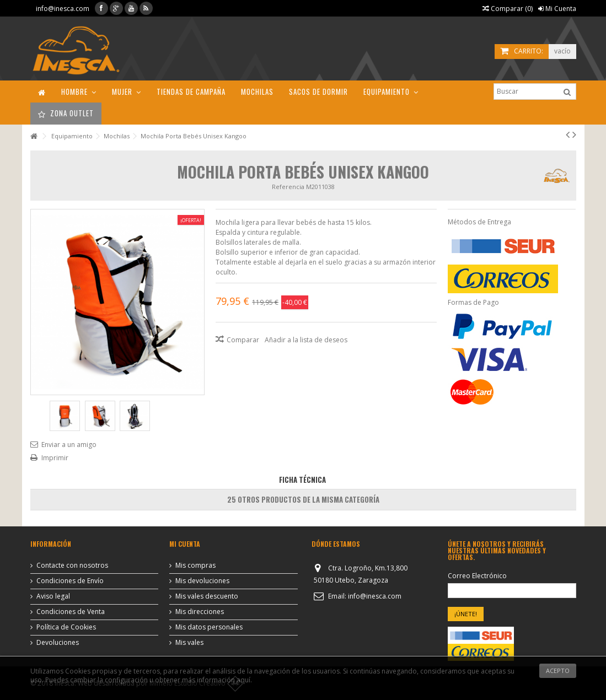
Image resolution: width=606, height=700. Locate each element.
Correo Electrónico (477, 576)
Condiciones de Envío (70, 581)
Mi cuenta (185, 544)
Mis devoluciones (202, 581)
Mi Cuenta (557, 9)
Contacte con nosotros (72, 566)
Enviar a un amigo (69, 445)
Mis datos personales (209, 627)
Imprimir (55, 458)
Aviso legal (53, 596)
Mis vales (189, 643)
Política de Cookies (66, 627)
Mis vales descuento (207, 596)
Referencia (288, 187)
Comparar (243, 340)
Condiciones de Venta (71, 612)
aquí (243, 680)
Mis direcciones (200, 612)
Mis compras (195, 566)
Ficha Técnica (302, 480)
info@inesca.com (63, 9)
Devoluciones (58, 643)
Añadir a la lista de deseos (306, 340)
